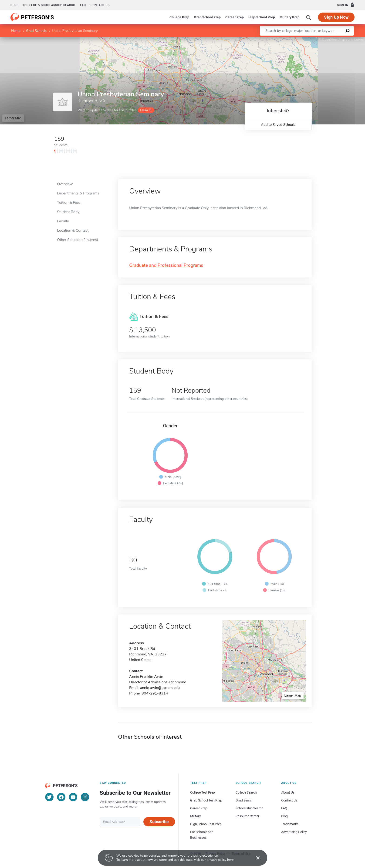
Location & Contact (73, 230)
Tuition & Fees (69, 203)
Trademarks (290, 824)
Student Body (68, 212)
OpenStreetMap (333, 39)
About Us (288, 792)
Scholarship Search (249, 808)
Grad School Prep (207, 17)
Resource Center (247, 816)
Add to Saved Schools (278, 125)
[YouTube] (73, 797)
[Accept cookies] (255, 858)
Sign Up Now (336, 17)
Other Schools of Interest (78, 240)
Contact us (100, 5)
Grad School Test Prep (206, 800)
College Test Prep (203, 792)
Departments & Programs (78, 193)
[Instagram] (85, 797)
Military (196, 816)
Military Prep (289, 17)
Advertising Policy (294, 832)
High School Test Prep (206, 824)
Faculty (63, 221)
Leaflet (309, 39)
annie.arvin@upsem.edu (160, 688)
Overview (65, 184)
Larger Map (13, 118)
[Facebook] (61, 797)
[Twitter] (49, 797)
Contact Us (289, 800)
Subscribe (159, 822)
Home (16, 31)
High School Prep (262, 17)
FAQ (83, 5)
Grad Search (245, 800)
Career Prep (235, 17)
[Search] (309, 17)
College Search (246, 792)
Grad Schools (36, 31)
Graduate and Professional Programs (166, 265)
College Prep (179, 17)
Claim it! (146, 110)
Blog (15, 5)
